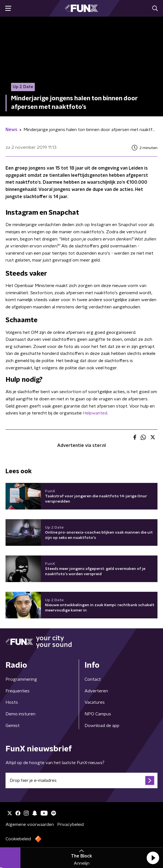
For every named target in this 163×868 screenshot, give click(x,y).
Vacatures (95, 702)
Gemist (13, 726)
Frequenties (18, 691)
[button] (153, 858)
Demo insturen (20, 714)
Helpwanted (95, 413)
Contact (93, 679)
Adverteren (96, 691)
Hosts (12, 702)
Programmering (21, 679)
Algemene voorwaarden (30, 825)
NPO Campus (98, 714)
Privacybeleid (70, 825)
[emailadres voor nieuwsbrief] (81, 780)
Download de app (102, 726)
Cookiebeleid (18, 839)
